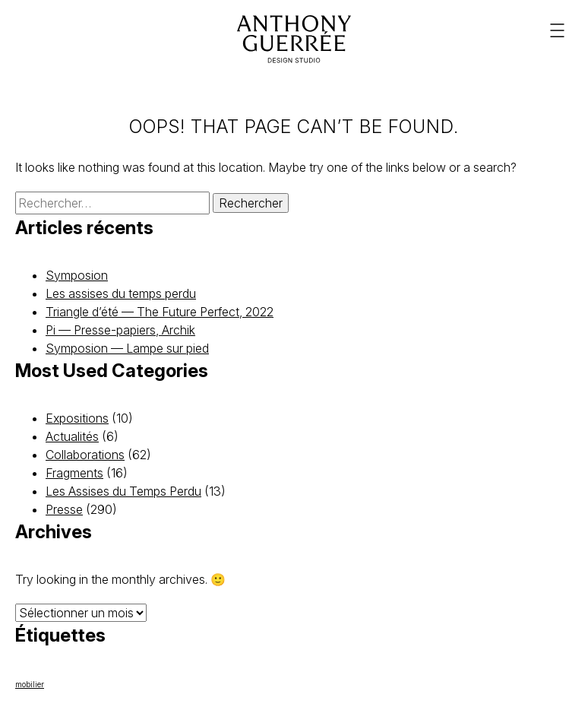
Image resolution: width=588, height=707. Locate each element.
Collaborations (85, 455)
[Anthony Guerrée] (294, 40)
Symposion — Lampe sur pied (127, 348)
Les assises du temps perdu (121, 293)
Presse (64, 509)
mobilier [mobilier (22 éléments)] (30, 685)
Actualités (72, 436)
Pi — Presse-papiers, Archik (120, 330)
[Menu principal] (557, 31)
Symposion (77, 275)
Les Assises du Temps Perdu (123, 491)
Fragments (74, 473)
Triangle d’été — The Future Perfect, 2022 (160, 312)
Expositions (77, 418)
